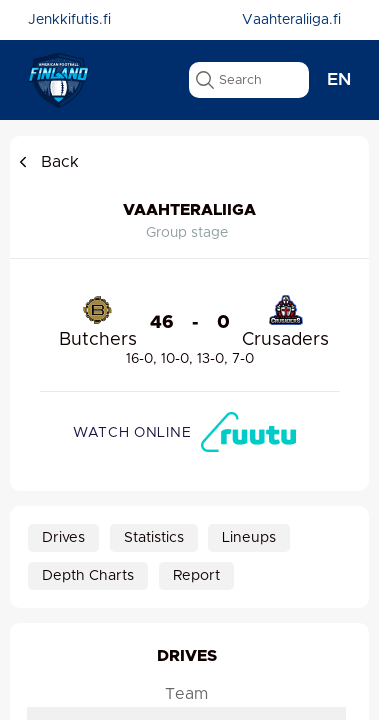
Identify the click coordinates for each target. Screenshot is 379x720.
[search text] (249, 80)
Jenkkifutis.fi (69, 20)
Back (47, 162)
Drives (63, 538)
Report (196, 576)
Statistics (154, 538)
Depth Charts (88, 576)
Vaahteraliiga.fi (291, 20)
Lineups (249, 538)
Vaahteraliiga (189, 210)
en (339, 80)
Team (186, 695)
